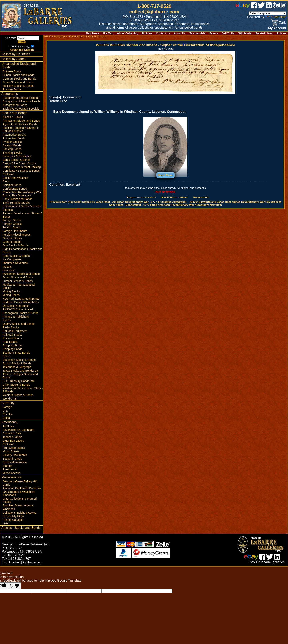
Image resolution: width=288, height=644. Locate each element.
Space (7, 356)
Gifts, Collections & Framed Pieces (20, 500)
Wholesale (245, 33)
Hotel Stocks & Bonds (16, 256)
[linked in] (269, 7)
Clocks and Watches (15, 178)
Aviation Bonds (12, 145)
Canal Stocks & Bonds (16, 160)
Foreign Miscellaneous (17, 235)
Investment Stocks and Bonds (21, 274)
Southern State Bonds (16, 353)
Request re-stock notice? (141, 197)
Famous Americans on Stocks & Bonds (22, 215)
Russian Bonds (12, 89)
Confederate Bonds (15, 189)
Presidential (10, 469)
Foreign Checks (12, 224)
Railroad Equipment (15, 331)
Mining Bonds (11, 295)
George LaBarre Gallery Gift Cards (20, 483)
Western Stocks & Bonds (18, 395)
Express (8, 210)
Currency (8, 403)
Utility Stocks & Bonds (16, 385)
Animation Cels (12, 433)
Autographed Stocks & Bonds (21, 98)
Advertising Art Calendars (18, 430)
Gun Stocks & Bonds (15, 245)
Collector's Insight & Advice (19, 513)
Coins (6, 418)
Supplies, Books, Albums (18, 505)
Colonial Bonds (12, 185)
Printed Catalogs (13, 520)
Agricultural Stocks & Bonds (20, 124)
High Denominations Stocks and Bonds (22, 251)
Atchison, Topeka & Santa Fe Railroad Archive (21, 129)
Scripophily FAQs (13, 516)
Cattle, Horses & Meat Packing (22, 167)
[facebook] (254, 7)
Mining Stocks (11, 291)
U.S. (5, 411)
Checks (7, 414)
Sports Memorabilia (15, 462)
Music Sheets (11, 451)
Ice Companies (12, 259)
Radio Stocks (11, 327)
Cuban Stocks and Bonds (18, 75)
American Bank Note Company (22, 488)
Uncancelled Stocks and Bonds (19, 65)
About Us (180, 33)
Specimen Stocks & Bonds (19, 360)
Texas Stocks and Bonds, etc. (21, 371)
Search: (22, 38)
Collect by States (13, 59)
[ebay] (243, 7)
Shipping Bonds (12, 349)
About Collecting (128, 33)
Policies (147, 33)
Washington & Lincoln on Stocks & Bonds (23, 390)
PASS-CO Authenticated (18, 309)
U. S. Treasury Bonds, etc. (19, 381)
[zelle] (279, 7)
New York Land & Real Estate (21, 299)
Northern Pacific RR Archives (21, 302)
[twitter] (261, 7)
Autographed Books (15, 105)
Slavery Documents (15, 455)
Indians (7, 267)
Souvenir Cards (12, 459)
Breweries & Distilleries (17, 156)
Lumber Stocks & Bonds (18, 281)
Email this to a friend (175, 197)
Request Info (201, 197)
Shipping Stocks (13, 345)
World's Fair (10, 399)
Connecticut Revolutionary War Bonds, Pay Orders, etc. (22, 194)
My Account (277, 28)
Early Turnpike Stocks (16, 203)
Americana (9, 422)
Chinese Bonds (12, 71)
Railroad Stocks (12, 335)
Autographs (10, 94)
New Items (92, 33)
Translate (276, 17)
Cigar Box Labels (13, 441)
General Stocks (12, 238)
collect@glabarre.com (154, 12)
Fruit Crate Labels (14, 448)
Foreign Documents (15, 231)
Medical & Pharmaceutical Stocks (19, 286)
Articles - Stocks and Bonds (21, 528)
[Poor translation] (15, 586)
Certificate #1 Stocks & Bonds (21, 171)
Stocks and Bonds (14, 113)
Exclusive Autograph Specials (21, 109)
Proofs (7, 320)
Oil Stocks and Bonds (16, 306)
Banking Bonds (12, 149)
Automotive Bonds (14, 138)
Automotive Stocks (14, 135)
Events (214, 33)
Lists (5, 523)
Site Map (108, 33)
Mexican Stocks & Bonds (18, 86)
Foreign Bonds (12, 227)
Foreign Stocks (12, 220)
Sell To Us (228, 33)
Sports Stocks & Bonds (17, 363)
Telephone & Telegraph (17, 367)
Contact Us (163, 33)
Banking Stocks (12, 153)
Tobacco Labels (12, 437)
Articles (281, 33)
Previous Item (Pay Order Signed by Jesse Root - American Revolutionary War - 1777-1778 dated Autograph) (118, 202)
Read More (166, 175)
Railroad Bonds (12, 338)
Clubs (6, 181)
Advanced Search (22, 50)
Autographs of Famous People (21, 101)
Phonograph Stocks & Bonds (20, 313)
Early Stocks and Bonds (17, 199)
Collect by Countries (16, 54)
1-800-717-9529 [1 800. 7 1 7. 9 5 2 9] (154, 6)
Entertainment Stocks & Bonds (22, 206)
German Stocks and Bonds (19, 79)
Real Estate (10, 342)
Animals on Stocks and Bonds (21, 121)
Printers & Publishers (16, 317)
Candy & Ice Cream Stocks (19, 163)
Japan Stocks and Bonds (18, 82)
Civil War (8, 174)
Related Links (264, 33)
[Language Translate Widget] (267, 13)
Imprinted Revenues (15, 263)
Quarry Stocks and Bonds (19, 324)
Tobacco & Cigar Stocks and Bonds (20, 376)
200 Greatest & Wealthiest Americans (19, 493)
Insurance (9, 270)
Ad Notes (8, 426)
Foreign (7, 407)
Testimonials (198, 33)
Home (48, 36)
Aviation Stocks (12, 142)
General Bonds (12, 242)
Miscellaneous (11, 473)
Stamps (7, 466)
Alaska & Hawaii (13, 117)
